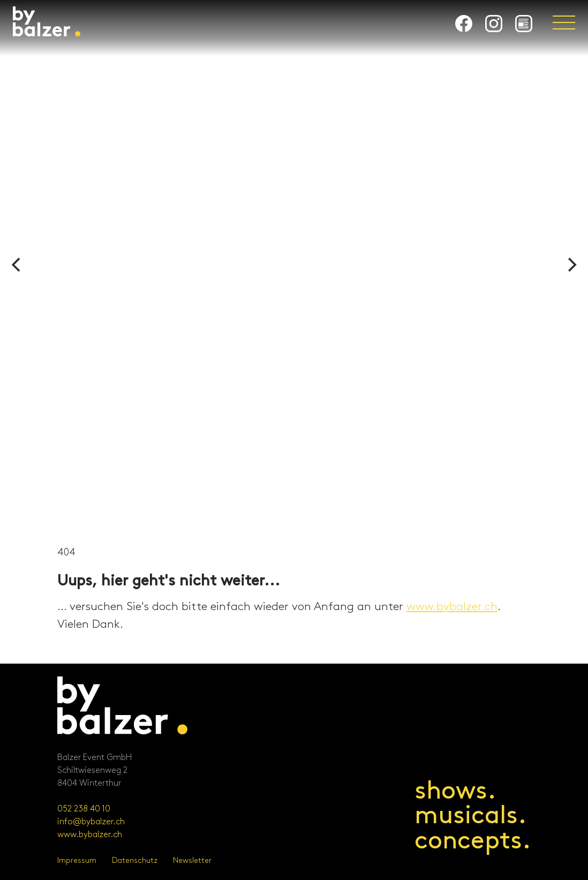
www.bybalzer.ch (452, 607)
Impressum (77, 860)
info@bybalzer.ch (91, 822)
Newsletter (192, 860)
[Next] (571, 265)
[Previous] (17, 265)
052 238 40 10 (84, 809)
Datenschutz (135, 860)
